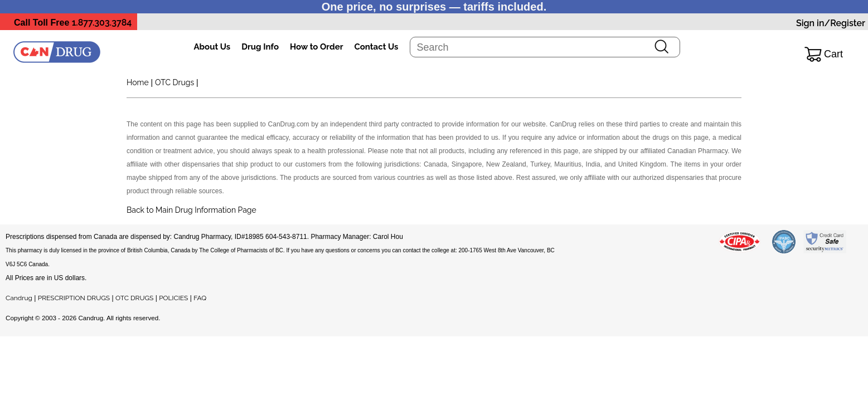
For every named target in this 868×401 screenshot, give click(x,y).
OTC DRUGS (134, 298)
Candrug (19, 298)
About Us (212, 47)
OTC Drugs (174, 82)
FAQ (200, 298)
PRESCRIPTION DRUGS (74, 298)
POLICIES (173, 298)
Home (138, 82)
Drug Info (260, 47)
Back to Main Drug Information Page (191, 210)
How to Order (316, 47)
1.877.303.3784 (102, 23)
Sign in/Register (831, 23)
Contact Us (376, 47)
